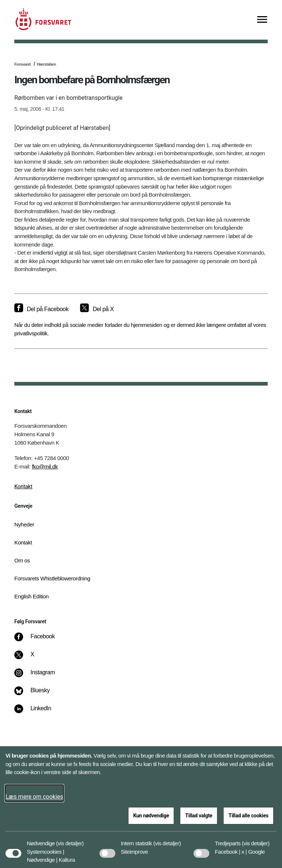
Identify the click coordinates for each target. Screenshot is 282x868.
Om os (22, 560)
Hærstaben (46, 64)
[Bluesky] (37, 694)
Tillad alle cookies (248, 816)
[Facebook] (40, 640)
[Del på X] (97, 309)
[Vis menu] (262, 20)
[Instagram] (40, 676)
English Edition (32, 596)
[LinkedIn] (38, 712)
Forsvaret (23, 64)
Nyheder (24, 524)
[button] (70, 840)
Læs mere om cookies (34, 797)
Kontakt (23, 486)
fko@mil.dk (45, 466)
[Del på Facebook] (41, 309)
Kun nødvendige (151, 816)
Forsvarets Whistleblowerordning (52, 578)
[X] (33, 658)
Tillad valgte (199, 816)
